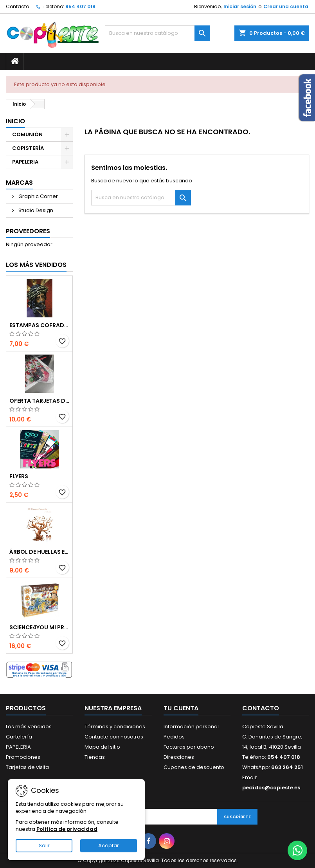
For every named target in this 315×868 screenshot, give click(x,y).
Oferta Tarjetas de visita (39, 401)
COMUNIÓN (27, 134)
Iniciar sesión (240, 6)
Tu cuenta (181, 708)
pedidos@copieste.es (271, 788)
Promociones (23, 757)
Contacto (17, 6)
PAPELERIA (25, 162)
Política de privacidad (67, 829)
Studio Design (35, 210)
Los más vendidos (36, 265)
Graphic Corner (38, 196)
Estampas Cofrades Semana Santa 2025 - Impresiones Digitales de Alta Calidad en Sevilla (39, 325)
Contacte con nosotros (114, 737)
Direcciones (179, 757)
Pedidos (174, 737)
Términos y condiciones (115, 727)
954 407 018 (80, 6)
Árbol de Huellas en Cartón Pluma (39, 552)
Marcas (19, 183)
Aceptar (109, 845)
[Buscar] (157, 33)
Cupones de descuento (194, 767)
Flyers (19, 476)
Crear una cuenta (286, 6)
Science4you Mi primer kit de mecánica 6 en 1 (39, 627)
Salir (44, 845)
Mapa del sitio (102, 747)
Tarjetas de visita (27, 767)
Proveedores (28, 231)
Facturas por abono (189, 747)
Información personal (191, 727)
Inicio (15, 121)
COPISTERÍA (28, 148)
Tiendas (95, 757)
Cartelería (19, 737)
